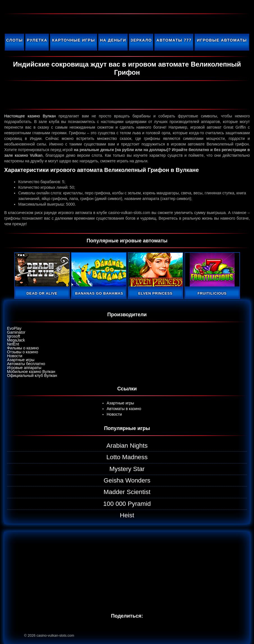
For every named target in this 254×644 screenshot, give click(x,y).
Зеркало (141, 40)
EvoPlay (14, 328)
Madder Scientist (127, 492)
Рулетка (37, 40)
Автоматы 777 (174, 40)
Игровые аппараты (24, 368)
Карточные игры (73, 40)
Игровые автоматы (222, 40)
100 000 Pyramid (127, 504)
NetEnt (13, 344)
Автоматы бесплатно (26, 364)
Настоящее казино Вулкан (30, 116)
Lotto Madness (127, 457)
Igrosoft (14, 336)
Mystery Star (127, 469)
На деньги (113, 40)
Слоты (14, 40)
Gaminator (16, 332)
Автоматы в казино (124, 409)
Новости (15, 356)
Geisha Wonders (127, 480)
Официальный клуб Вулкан (32, 376)
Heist (127, 515)
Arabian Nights (127, 446)
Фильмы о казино (23, 348)
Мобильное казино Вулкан (31, 372)
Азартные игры (21, 360)
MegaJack (16, 340)
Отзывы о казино (23, 352)
